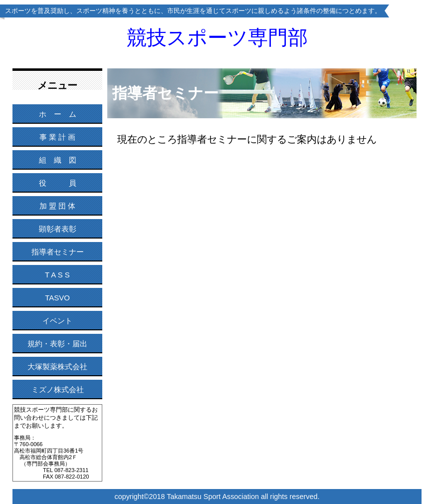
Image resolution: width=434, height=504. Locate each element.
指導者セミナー (58, 252)
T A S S (57, 275)
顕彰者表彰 (58, 229)
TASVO (57, 298)
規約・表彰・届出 (57, 344)
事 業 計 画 (58, 137)
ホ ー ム (58, 114)
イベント (57, 321)
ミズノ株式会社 (58, 389)
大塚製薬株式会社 (57, 367)
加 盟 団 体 (58, 206)
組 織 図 (58, 160)
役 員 (58, 183)
